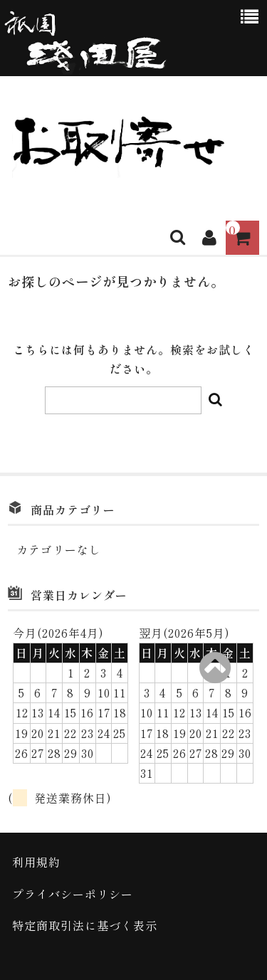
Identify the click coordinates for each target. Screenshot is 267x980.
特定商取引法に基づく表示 (85, 925)
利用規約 (36, 862)
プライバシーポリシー (73, 894)
